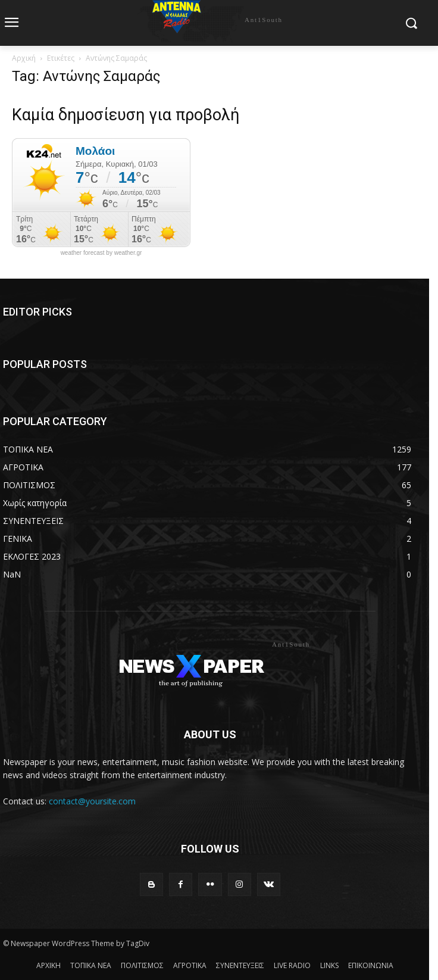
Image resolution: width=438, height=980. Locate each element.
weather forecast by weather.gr (101, 253)
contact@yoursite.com (92, 801)
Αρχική (24, 58)
